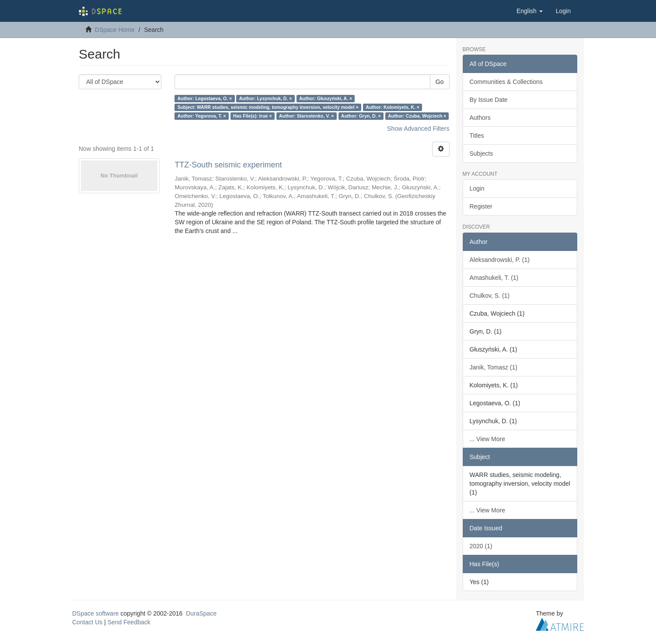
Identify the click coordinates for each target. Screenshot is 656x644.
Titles (477, 136)
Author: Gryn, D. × (361, 116)
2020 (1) (481, 546)
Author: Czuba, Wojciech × (417, 116)
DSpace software (96, 613)
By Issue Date (489, 100)
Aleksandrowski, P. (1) (500, 260)
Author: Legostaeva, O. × (205, 98)
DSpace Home (115, 30)
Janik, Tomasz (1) (494, 367)
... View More (487, 439)
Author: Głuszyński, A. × (326, 98)
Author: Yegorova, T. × (202, 116)
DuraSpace (201, 613)
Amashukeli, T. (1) (494, 278)
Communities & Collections (506, 82)
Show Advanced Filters (418, 129)
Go (440, 82)
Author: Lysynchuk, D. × (266, 98)
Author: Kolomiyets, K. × (393, 107)
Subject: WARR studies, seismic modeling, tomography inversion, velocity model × (268, 107)
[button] (530, 11)
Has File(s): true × (252, 116)
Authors (480, 118)
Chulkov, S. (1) (490, 296)
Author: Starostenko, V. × (306, 116)
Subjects (482, 153)
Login (477, 188)
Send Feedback (129, 622)
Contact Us (87, 622)
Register (481, 206)
